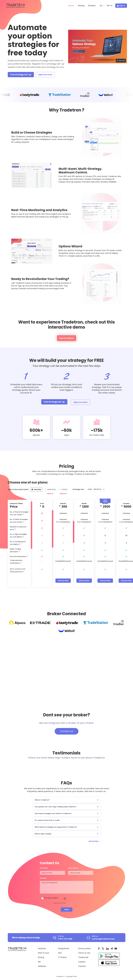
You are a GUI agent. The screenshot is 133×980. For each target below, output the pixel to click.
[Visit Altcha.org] (65, 898)
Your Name (44, 868)
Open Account (45, 75)
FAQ (60, 953)
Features (42, 948)
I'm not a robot (51, 898)
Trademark (83, 957)
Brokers (92, 6)
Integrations (64, 948)
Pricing (81, 6)
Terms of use (84, 953)
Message (43, 878)
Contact (82, 966)
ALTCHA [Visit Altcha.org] (64, 903)
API (39, 962)
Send (66, 910)
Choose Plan (63, 581)
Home (71, 6)
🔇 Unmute (121, 61)
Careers (82, 962)
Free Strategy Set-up (21, 75)
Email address (73, 868)
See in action (67, 338)
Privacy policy (85, 948)
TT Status (62, 957)
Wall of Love (43, 953)
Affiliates (42, 966)
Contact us (67, 731)
